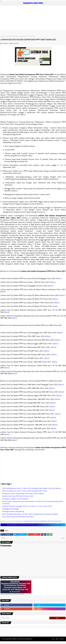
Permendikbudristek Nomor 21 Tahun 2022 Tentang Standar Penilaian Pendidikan (31, 514)
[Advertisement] (33, 19)
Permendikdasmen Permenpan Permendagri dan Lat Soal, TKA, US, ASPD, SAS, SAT (33, 525)
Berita (5, 36)
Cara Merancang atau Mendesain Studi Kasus (19, 517)
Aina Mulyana (5, 43)
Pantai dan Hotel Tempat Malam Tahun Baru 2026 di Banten (24, 494)
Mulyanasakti (9, 639)
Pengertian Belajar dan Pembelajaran (16, 499)
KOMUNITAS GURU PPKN (33, 3)
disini (59, 278)
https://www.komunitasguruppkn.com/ (24, 639)
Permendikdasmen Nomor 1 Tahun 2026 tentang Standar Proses (25, 491)
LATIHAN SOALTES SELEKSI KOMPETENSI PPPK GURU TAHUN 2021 (43, 521)
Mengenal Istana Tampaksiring (14, 512)
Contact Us (62, 639)
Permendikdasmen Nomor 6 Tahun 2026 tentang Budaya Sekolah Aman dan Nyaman (32, 488)
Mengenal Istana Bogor (11, 509)
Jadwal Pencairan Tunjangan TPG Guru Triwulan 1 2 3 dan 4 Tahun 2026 (28, 506)
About (57, 639)
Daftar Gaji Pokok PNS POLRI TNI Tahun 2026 (19, 496)
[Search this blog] (25, 618)
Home (2, 36)
